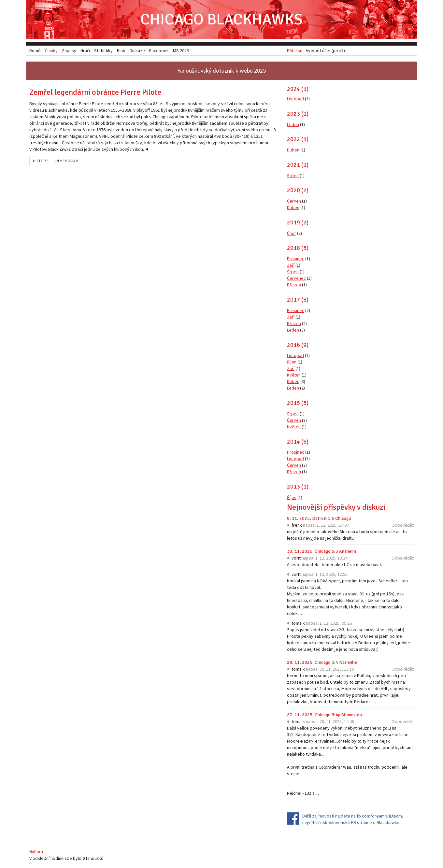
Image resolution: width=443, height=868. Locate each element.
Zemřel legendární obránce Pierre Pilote (95, 92)
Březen (294, 285)
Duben (293, 150)
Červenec (296, 278)
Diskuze (137, 50)
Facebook (159, 50)
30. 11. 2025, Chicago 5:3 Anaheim (322, 551)
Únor (292, 233)
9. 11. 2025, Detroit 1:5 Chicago (319, 518)
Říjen (292, 362)
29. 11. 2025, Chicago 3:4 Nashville (322, 662)
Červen (294, 201)
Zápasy (69, 50)
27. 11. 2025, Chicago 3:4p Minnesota (324, 715)
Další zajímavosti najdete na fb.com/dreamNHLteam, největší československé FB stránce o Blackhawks (353, 819)
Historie (41, 161)
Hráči (85, 50)
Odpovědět (403, 525)
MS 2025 (181, 50)
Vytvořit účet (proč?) (325, 50)
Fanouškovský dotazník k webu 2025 (221, 71)
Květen (294, 375)
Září (291, 265)
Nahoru (36, 852)
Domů (35, 50)
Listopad (295, 99)
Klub (121, 50)
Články (51, 50)
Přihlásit (295, 50)
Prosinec (296, 259)
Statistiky (103, 50)
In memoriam (67, 161)
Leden (293, 124)
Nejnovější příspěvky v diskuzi (336, 507)
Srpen (293, 176)
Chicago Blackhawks (221, 19)
